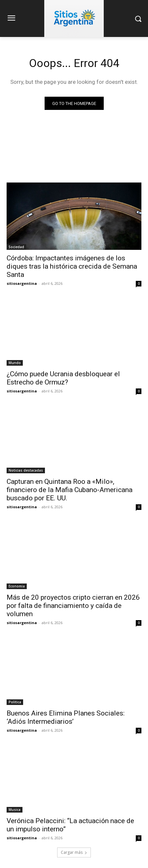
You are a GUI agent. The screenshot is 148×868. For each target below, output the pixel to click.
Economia (17, 586)
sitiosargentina (22, 283)
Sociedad (16, 247)
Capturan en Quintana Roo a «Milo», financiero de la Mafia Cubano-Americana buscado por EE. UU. (70, 490)
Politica (15, 702)
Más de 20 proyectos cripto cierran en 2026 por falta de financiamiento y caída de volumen (73, 606)
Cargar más (74, 852)
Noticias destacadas (26, 470)
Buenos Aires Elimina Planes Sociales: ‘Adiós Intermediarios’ (66, 717)
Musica (15, 810)
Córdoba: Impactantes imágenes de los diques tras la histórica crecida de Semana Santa (72, 266)
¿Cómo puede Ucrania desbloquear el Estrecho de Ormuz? (63, 378)
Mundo (15, 363)
